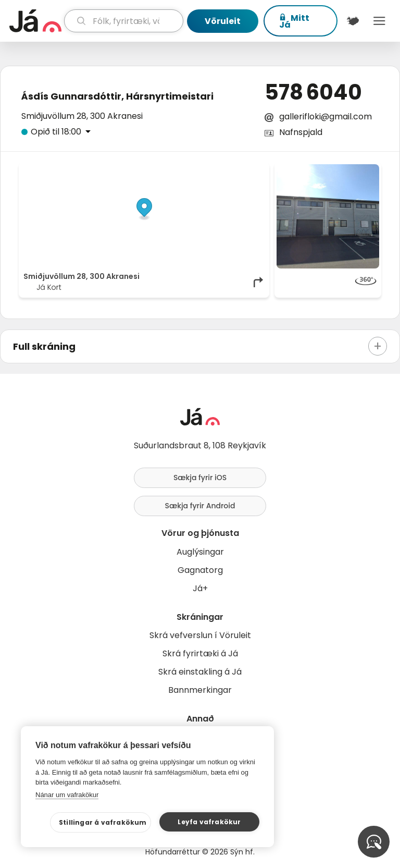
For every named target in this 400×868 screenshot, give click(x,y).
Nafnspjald (301, 132)
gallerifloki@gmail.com (326, 117)
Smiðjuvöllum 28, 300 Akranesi (82, 116)
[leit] (124, 21)
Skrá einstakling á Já (200, 672)
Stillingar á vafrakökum (103, 822)
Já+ (200, 588)
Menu (379, 21)
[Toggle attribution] (256, 176)
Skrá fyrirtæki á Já (200, 653)
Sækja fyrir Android (200, 506)
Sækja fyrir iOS (200, 478)
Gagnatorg (200, 570)
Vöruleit (223, 21)
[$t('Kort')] (353, 21)
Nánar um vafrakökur (67, 795)
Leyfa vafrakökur (209, 822)
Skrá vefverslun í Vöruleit (200, 635)
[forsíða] (35, 21)
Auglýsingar (200, 552)
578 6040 (313, 92)
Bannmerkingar (200, 690)
